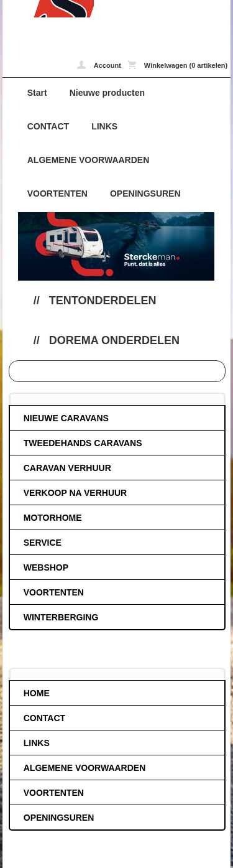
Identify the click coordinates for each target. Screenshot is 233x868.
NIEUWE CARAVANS (66, 418)
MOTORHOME (53, 518)
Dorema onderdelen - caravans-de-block (48, 9)
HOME (37, 693)
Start (37, 93)
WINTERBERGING (61, 617)
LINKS (104, 126)
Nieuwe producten (107, 93)
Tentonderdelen (103, 301)
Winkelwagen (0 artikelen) (177, 65)
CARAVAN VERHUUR (67, 468)
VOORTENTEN (57, 194)
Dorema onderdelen (114, 340)
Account (99, 65)
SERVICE (43, 543)
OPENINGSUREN (145, 194)
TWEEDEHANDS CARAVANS (83, 443)
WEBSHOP (46, 567)
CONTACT (48, 126)
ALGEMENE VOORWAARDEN (89, 160)
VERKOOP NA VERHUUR (75, 493)
